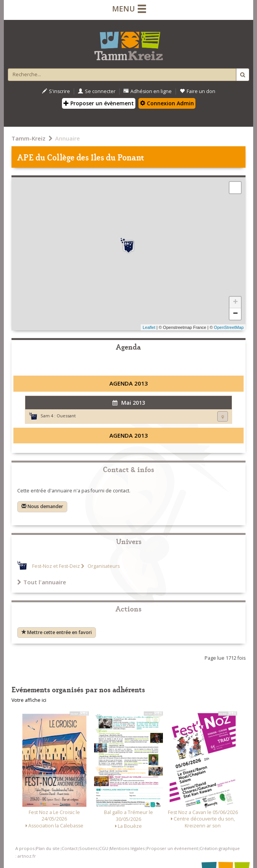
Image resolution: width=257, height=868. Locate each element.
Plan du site (48, 848)
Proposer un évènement (99, 103)
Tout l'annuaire (42, 582)
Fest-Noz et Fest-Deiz (56, 566)
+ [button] (235, 302)
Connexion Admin (167, 103)
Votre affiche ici (29, 700)
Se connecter (97, 91)
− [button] (235, 314)
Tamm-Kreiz (28, 138)
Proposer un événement (172, 848)
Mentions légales (127, 848)
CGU (104, 848)
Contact (70, 848)
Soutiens (88, 848)
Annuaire (68, 138)
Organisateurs (103, 566)
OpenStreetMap (229, 327)
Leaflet (149, 327)
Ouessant (66, 416)
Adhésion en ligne (148, 91)
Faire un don (198, 91)
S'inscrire (56, 91)
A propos (25, 848)
